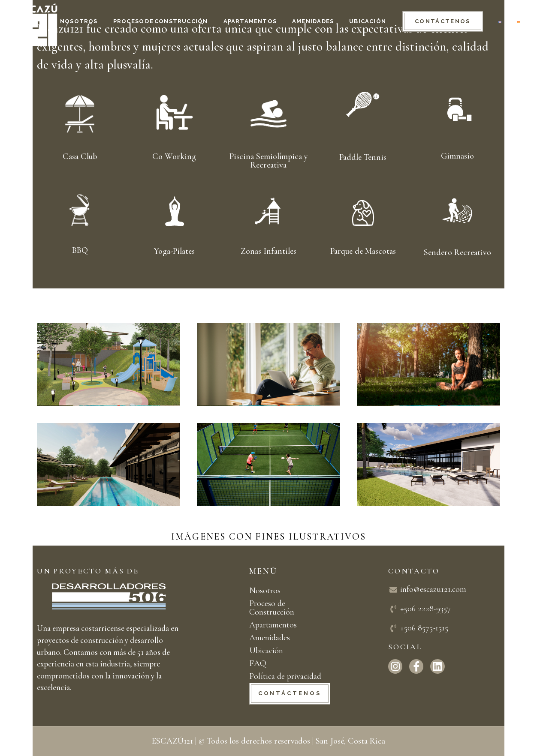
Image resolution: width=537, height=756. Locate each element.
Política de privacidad (285, 676)
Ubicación (266, 651)
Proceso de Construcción (272, 608)
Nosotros (265, 591)
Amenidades (270, 638)
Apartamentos (273, 625)
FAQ (258, 663)
